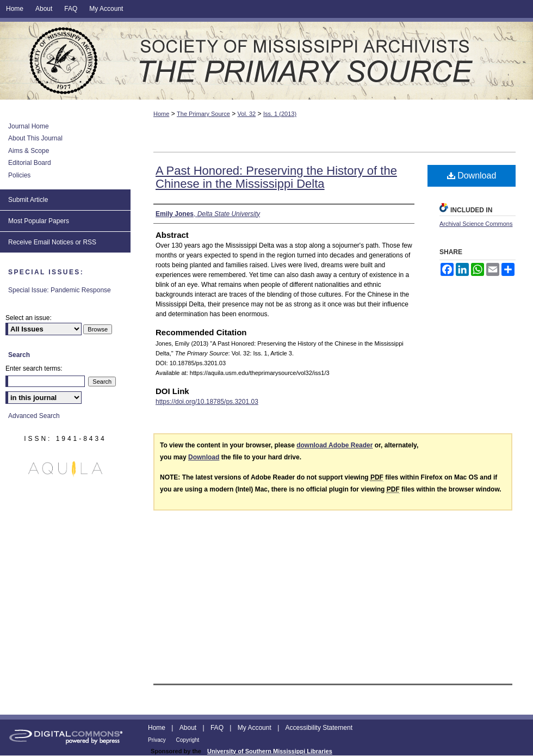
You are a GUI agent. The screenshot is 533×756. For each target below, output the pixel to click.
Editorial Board (30, 163)
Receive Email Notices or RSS (52, 242)
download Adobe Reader (334, 445)
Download (472, 176)
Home (161, 114)
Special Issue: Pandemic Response (60, 290)
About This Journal (35, 138)
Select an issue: (29, 318)
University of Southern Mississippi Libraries (270, 751)
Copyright (188, 740)
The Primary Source (266, 61)
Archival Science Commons (476, 224)
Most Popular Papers (39, 221)
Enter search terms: (34, 368)
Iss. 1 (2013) (280, 114)
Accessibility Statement (319, 728)
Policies (19, 175)
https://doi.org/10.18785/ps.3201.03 (207, 402)
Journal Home (29, 126)
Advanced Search (34, 416)
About (189, 728)
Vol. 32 (247, 114)
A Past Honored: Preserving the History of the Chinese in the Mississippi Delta (276, 177)
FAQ (218, 728)
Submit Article (28, 200)
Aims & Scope (29, 151)
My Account (255, 728)
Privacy (158, 740)
